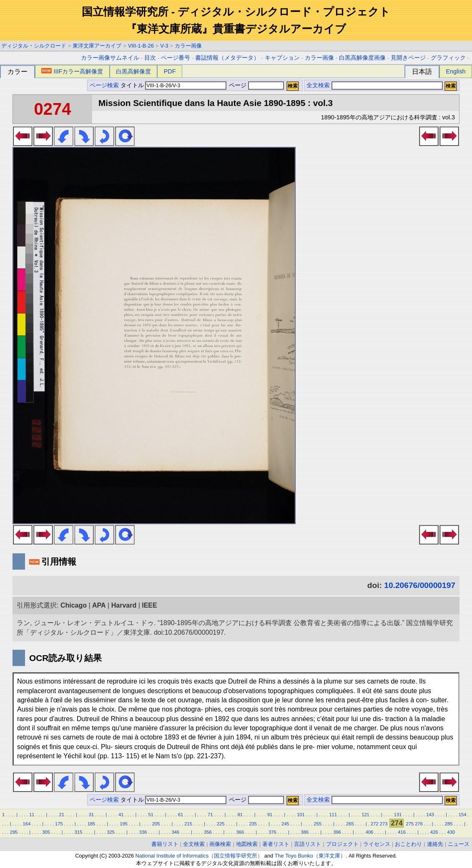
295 (14, 832)
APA (99, 605)
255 (318, 824)
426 (434, 832)
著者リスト (276, 844)
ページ (256, 85)
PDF (170, 71)
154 (463, 815)
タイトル (174, 85)
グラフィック (448, 58)
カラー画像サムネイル (110, 58)
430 (451, 832)
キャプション (282, 58)
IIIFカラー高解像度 (72, 71)
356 (208, 832)
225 (221, 824)
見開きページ (408, 58)
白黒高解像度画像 (362, 58)
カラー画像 (188, 46)
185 (92, 824)
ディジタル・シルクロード (34, 46)
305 (46, 832)
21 (61, 815)
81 (240, 815)
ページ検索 (104, 85)
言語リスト (308, 844)
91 (270, 815)
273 (384, 824)
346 (175, 832)
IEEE (149, 605)
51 (151, 815)
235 (253, 824)
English (456, 71)
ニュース (459, 844)
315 (79, 832)
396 (337, 832)
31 (91, 815)
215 (188, 824)
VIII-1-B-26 (141, 46)
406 (370, 832)
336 (143, 832)
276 (419, 824)
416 (402, 832)
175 (59, 824)
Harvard (124, 605)
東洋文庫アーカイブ (97, 46)
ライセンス (377, 844)
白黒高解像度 (133, 71)
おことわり (408, 844)
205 (156, 824)
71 (210, 815)
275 (410, 824)
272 (375, 824)
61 (181, 815)
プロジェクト (342, 844)
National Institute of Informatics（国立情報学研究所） (199, 856)
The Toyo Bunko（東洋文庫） (310, 856)
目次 (150, 58)
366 (240, 832)
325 (111, 832)
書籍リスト (165, 844)
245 (285, 824)
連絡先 (435, 844)
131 (398, 815)
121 (365, 815)
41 (121, 815)
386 (305, 832)
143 (430, 815)
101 (301, 815)
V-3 (164, 46)
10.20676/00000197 (420, 585)
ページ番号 (176, 58)
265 (350, 824)
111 (333, 815)
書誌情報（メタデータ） (227, 58)
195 (124, 824)
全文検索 (318, 85)
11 (32, 815)
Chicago (74, 605)
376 (272, 832)
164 (27, 824)
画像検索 (220, 844)
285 (449, 824)
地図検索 (247, 844)
